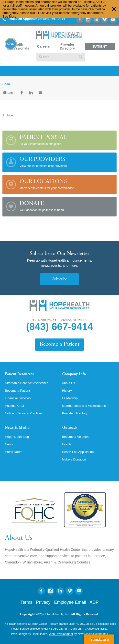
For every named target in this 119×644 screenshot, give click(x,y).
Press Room (14, 452)
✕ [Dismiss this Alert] (114, 9)
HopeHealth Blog (17, 437)
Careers (43, 46)
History (67, 391)
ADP (94, 602)
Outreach (70, 428)
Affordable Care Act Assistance (27, 383)
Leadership (70, 398)
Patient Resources (19, 374)
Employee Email (70, 602)
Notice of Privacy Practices (24, 413)
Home (6, 84)
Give (11, 44)
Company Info (74, 374)
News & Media (17, 428)
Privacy (43, 602)
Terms (26, 602)
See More (9, 16)
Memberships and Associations (84, 406)
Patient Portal (100, 47)
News (9, 444)
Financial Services (18, 398)
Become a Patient (59, 344)
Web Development (61, 634)
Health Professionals (18, 46)
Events (67, 444)
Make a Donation (74, 459)
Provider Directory (67, 46)
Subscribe (59, 279)
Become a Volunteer (76, 437)
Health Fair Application (78, 452)
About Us (69, 383)
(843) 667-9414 (34, 19)
